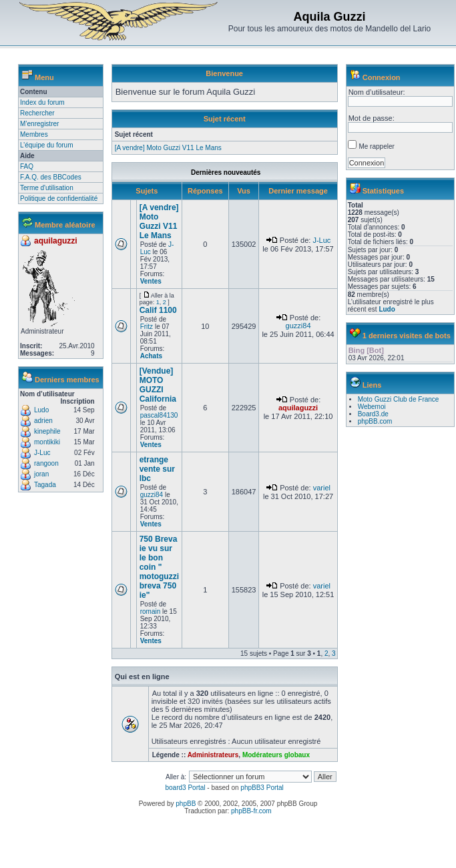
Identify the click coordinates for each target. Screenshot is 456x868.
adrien (43, 421)
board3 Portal (185, 788)
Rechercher (37, 113)
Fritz (147, 327)
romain (151, 611)
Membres (34, 134)
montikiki (47, 442)
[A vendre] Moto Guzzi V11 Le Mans (168, 148)
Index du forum (42, 102)
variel (322, 488)
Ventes (151, 281)
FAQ (27, 166)
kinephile (47, 431)
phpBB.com (375, 421)
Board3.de (373, 414)
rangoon (46, 463)
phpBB (186, 804)
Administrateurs (213, 755)
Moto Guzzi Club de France (399, 399)
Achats (151, 356)
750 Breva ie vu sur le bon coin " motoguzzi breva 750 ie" (159, 567)
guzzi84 (298, 326)
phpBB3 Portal (262, 788)
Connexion (382, 77)
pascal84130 (159, 415)
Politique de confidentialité (59, 198)
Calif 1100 (158, 310)
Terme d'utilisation (47, 188)
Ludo (41, 410)
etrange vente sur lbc (157, 469)
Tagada (45, 485)
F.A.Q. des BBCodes (51, 177)
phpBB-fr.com (251, 811)
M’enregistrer (39, 124)
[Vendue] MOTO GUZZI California (158, 385)
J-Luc (42, 453)
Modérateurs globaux (276, 755)
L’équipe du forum (47, 145)
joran (41, 474)
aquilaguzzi (56, 241)
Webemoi (372, 407)
